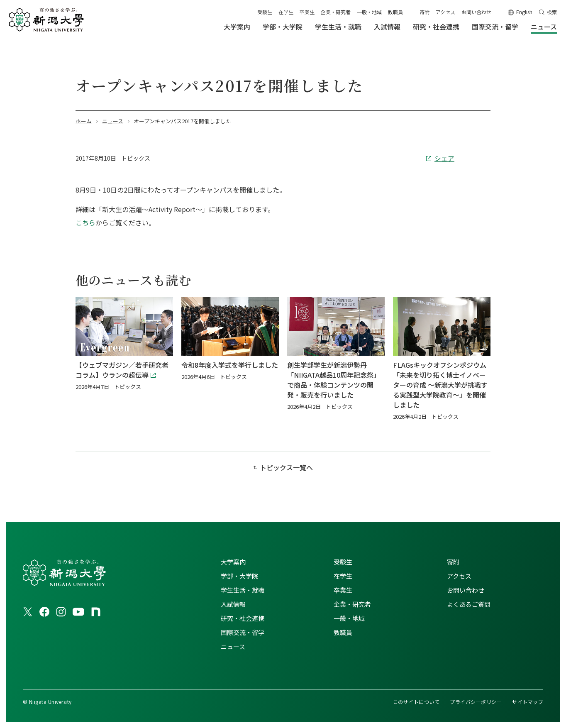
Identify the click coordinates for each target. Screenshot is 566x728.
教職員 (395, 12)
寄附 (424, 12)
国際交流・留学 (243, 632)
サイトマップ (528, 702)
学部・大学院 (239, 576)
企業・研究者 (336, 12)
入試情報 (233, 604)
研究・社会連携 (243, 618)
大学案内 (233, 562)
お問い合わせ (476, 12)
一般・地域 (369, 12)
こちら (85, 222)
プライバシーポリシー (476, 702)
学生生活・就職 (243, 590)
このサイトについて (416, 702)
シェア (444, 158)
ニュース (233, 646)
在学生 (286, 12)
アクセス (445, 12)
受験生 (265, 12)
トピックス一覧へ (286, 467)
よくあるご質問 (469, 604)
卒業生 (307, 12)
